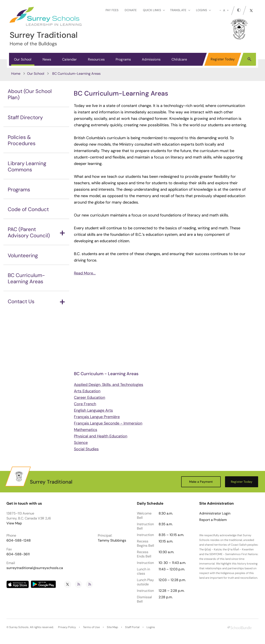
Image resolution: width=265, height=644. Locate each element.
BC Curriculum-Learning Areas (26, 278)
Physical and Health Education (101, 436)
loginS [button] (203, 10)
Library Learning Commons (27, 166)
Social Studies (86, 449)
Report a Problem (213, 520)
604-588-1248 (19, 540)
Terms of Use (91, 627)
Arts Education (87, 391)
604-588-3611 (18, 554)
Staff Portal (132, 627)
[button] (249, 59)
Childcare (179, 59)
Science (81, 443)
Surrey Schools (19, 627)
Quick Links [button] (154, 10)
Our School (23, 59)
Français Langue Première (97, 417)
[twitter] (251, 11)
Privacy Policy (67, 627)
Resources (96, 59)
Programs (123, 59)
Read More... (85, 273)
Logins (151, 627)
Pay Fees (112, 10)
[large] (228, 10)
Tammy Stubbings (112, 540)
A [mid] (224, 10)
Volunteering (23, 255)
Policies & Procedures (22, 140)
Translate (180, 10)
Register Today (223, 59)
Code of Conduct (28, 209)
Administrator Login (215, 513)
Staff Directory (25, 117)
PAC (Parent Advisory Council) (36, 232)
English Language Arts (93, 410)
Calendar (69, 59)
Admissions (151, 59)
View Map (14, 523)
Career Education (90, 397)
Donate (131, 10)
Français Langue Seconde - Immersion (108, 423)
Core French (85, 404)
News (47, 59)
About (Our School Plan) (30, 94)
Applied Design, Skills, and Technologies (109, 385)
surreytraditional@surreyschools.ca (35, 568)
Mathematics (86, 430)
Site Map (112, 627)
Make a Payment (201, 482)
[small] (220, 10)
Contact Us (36, 301)
